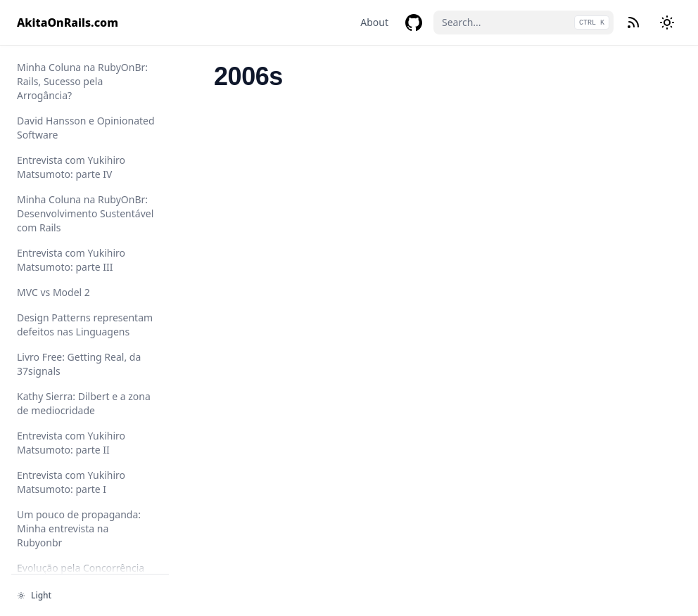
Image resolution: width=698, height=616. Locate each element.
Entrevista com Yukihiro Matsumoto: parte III (71, 260)
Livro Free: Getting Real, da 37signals (79, 364)
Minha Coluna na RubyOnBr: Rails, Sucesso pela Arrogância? (82, 81)
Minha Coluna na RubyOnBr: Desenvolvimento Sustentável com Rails (85, 213)
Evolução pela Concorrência (81, 568)
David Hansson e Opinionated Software (86, 128)
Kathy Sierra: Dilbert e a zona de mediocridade (84, 403)
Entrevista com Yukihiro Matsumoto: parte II (71, 443)
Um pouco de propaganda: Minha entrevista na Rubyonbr (79, 528)
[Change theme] (667, 23)
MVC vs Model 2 (53, 292)
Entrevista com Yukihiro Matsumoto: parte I (71, 482)
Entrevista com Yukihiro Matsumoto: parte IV (71, 167)
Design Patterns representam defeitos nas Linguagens (85, 325)
